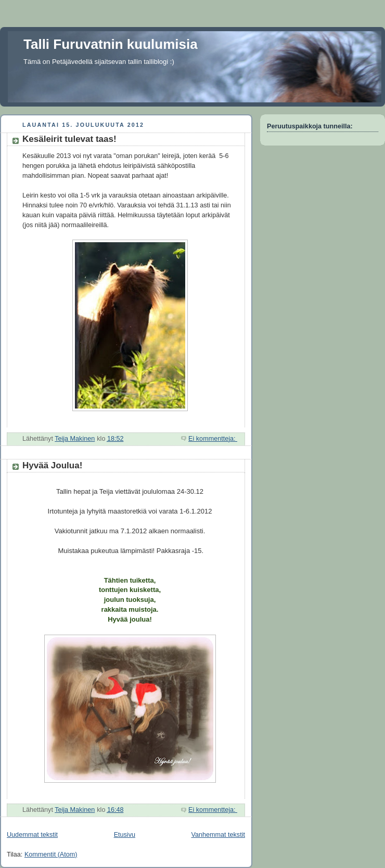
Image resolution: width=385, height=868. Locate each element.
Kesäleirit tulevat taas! (69, 139)
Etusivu (125, 835)
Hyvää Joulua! (52, 465)
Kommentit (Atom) (51, 854)
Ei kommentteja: (213, 439)
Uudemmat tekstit (32, 835)
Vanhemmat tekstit (219, 835)
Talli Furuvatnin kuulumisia (111, 44)
